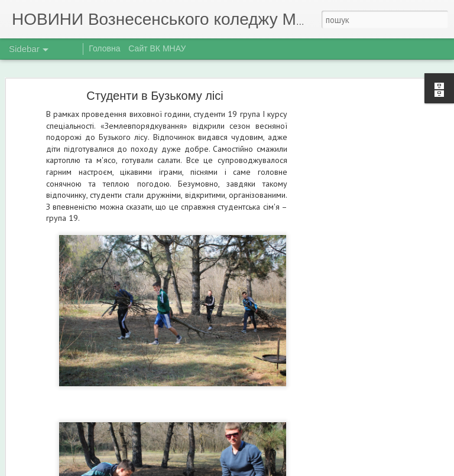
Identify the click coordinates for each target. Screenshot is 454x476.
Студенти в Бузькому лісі (155, 96)
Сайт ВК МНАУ (157, 48)
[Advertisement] (352, 281)
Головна (104, 48)
